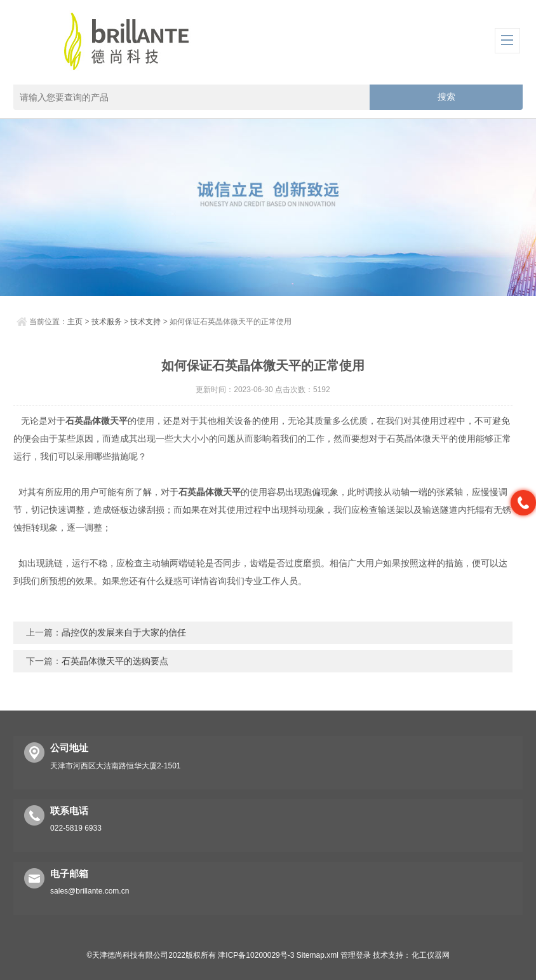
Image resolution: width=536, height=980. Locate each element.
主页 (75, 322)
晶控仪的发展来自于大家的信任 (124, 632)
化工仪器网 (431, 955)
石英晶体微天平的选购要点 (115, 661)
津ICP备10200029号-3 (256, 955)
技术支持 (145, 322)
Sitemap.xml (318, 955)
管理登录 (356, 955)
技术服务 (107, 322)
